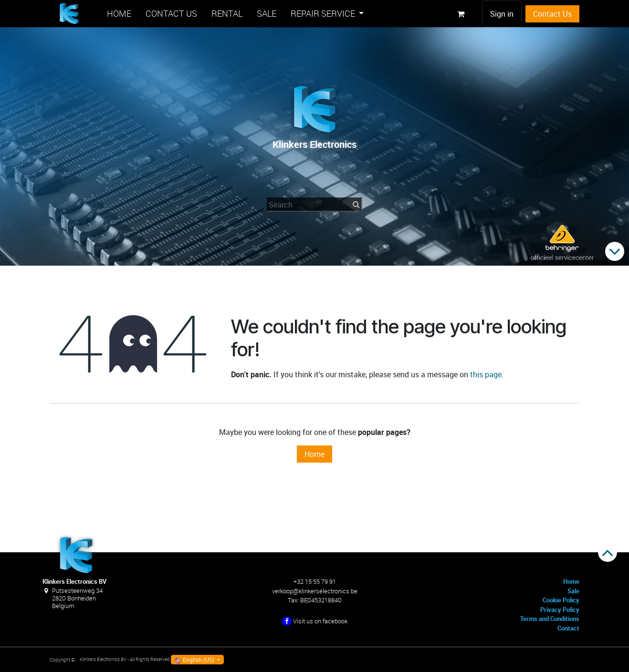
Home (314, 454)
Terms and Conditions (550, 619)
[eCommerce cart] (461, 14)
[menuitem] (119, 14)
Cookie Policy (561, 600)
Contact (568, 628)
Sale (573, 591)
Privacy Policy (560, 610)
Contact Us (552, 14)
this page (486, 374)
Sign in (502, 14)
